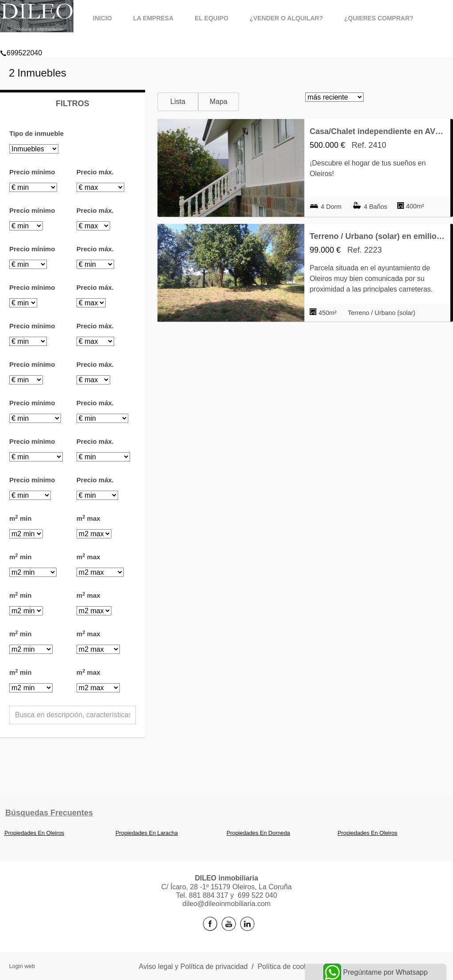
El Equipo (211, 18)
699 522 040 (257, 895)
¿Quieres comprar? (379, 18)
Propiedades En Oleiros (34, 833)
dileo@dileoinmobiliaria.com (226, 904)
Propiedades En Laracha (147, 833)
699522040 (21, 42)
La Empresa (153, 18)
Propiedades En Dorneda (258, 833)
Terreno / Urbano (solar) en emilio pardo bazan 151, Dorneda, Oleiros (377, 236)
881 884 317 (209, 895)
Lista (178, 102)
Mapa (219, 102)
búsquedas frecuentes (49, 813)
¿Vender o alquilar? (286, 18)
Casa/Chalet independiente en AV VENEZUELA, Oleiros (377, 131)
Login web (22, 966)
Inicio (102, 18)
